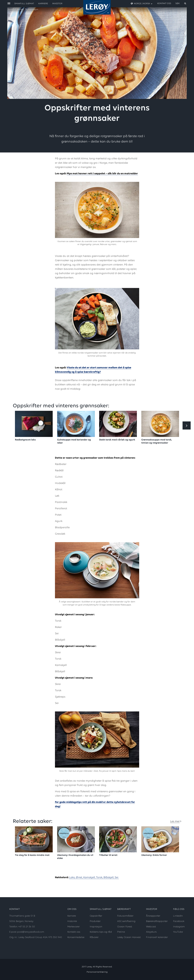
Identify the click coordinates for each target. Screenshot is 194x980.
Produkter (95, 921)
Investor (57, 4)
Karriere (43, 4)
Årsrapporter (153, 916)
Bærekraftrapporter (157, 921)
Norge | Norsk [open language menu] (142, 4)
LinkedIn (178, 916)
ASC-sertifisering (126, 921)
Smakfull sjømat (16, 9)
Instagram (179, 927)
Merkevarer (73, 927)
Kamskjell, (90, 878)
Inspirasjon (33, 10)
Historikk (72, 921)
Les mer (175, 821)
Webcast (151, 927)
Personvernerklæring (97, 972)
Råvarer (94, 937)
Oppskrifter (96, 916)
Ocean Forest (125, 927)
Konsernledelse (76, 937)
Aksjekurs (151, 932)
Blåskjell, (109, 878)
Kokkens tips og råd (101, 932)
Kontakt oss (164, 4)
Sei (117, 878)
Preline (121, 932)
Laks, (72, 878)
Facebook (179, 921)
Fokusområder (125, 916)
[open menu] (9, 4)
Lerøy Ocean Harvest (129, 937)
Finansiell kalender (157, 937)
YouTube (178, 932)
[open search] (181, 4)
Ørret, (80, 878)
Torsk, (100, 878)
